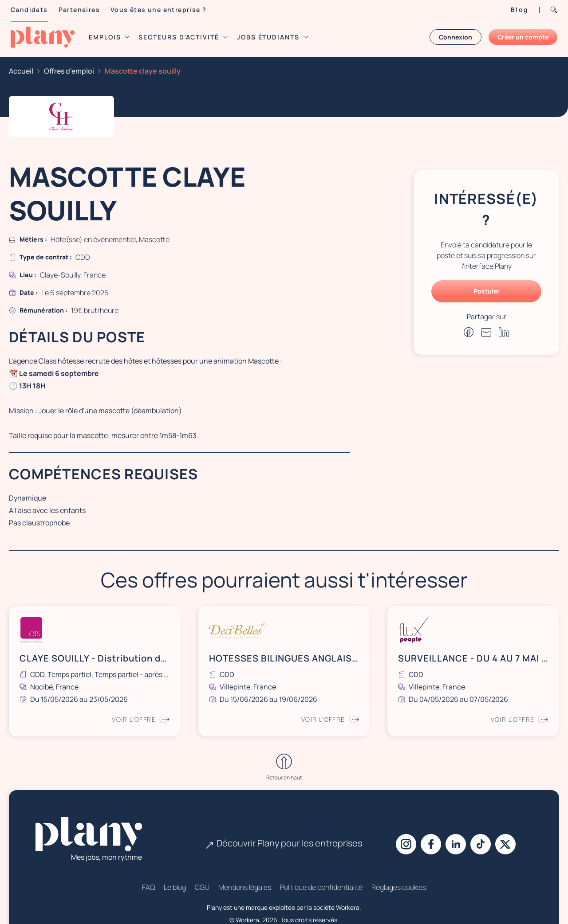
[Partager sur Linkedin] (504, 332)
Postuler (487, 291)
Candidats (29, 10)
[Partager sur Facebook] (469, 332)
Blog (520, 10)
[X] (505, 808)
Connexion (456, 37)
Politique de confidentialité (321, 851)
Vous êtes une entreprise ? (158, 10)
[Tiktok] (481, 808)
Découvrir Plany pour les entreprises (284, 807)
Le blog (175, 851)
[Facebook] (431, 808)
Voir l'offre (141, 719)
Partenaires (79, 10)
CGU (202, 851)
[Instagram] (406, 808)
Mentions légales (245, 851)
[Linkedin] (456, 808)
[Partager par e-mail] (486, 332)
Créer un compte (523, 37)
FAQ (148, 851)
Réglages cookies (399, 851)
